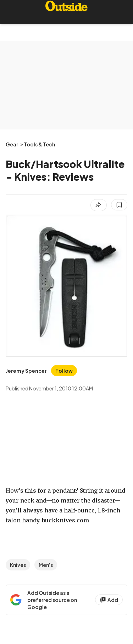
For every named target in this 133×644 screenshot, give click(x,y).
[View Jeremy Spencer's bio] (26, 371)
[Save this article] (119, 205)
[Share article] (99, 205)
